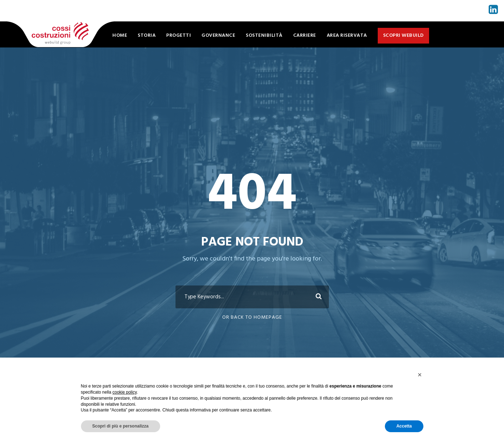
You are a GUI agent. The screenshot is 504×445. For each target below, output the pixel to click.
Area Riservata (347, 36)
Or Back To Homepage (252, 317)
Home (120, 36)
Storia (147, 36)
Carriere (305, 36)
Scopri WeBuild (403, 36)
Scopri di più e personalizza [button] (121, 426)
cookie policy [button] (124, 392)
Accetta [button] (404, 426)
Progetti (179, 36)
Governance (218, 36)
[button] (420, 375)
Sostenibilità (264, 36)
